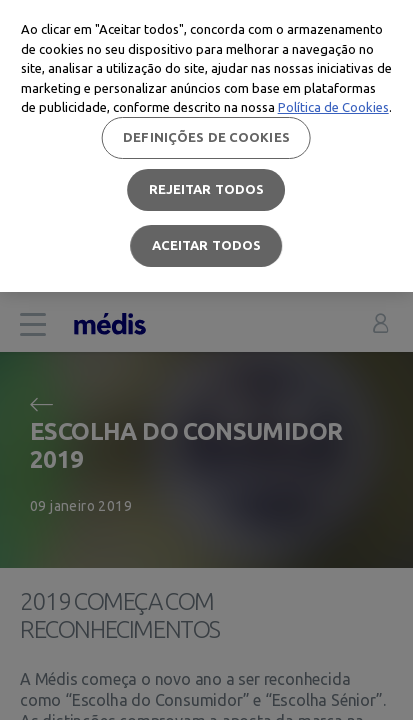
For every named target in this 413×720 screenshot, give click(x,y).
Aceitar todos (207, 245)
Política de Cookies (333, 107)
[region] (206, 146)
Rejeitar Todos (207, 189)
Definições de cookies (206, 137)
